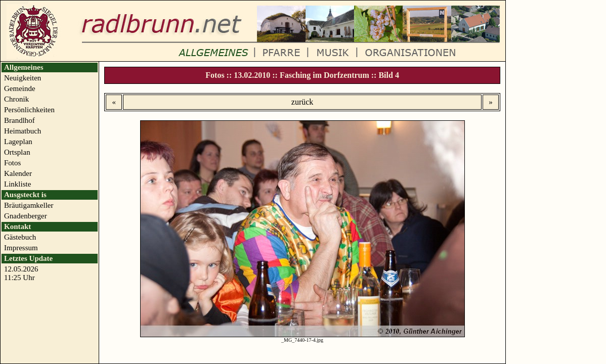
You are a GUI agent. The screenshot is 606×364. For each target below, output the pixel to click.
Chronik (16, 99)
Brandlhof (19, 120)
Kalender (18, 173)
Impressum (21, 248)
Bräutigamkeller (29, 205)
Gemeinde (20, 88)
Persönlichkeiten (29, 110)
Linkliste (17, 184)
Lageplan (18, 142)
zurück (302, 102)
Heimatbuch (23, 131)
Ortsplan (17, 152)
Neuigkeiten (23, 78)
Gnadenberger (26, 216)
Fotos (12, 163)
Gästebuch (20, 237)
